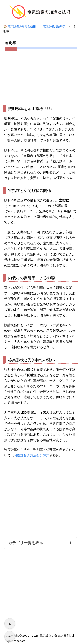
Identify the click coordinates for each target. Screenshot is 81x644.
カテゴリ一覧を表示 (26, 543)
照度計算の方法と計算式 (32, 455)
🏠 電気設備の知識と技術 (20, 26)
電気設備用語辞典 (54, 26)
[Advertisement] (40, 77)
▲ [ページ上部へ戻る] (10, 624)
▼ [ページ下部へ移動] (10, 637)
